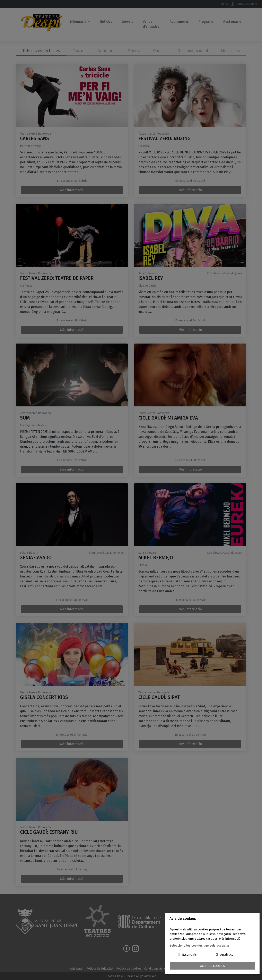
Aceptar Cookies (213, 966)
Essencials (189, 955)
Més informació (230, 939)
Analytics (227, 955)
